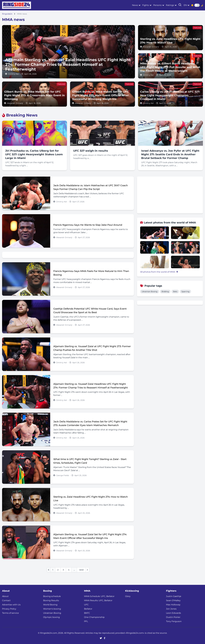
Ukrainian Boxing (150, 292)
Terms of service (10, 613)
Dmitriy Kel (13, 74)
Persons (157, 5)
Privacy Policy (9, 609)
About (5, 596)
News (135, 5)
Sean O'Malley (173, 600)
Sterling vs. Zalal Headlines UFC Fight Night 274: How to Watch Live (91, 499)
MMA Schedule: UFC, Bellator (99, 596)
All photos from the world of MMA (159, 272)
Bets (175, 292)
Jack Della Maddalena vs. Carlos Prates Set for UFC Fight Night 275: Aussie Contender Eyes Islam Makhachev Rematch (90, 423)
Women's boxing (52, 609)
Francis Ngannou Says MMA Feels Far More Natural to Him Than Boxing (91, 273)
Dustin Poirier (173, 617)
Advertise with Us (11, 605)
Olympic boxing (51, 617)
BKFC (87, 613)
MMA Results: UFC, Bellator (98, 600)
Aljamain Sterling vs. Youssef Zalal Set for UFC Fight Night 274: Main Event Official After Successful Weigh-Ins (90, 536)
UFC (86, 605)
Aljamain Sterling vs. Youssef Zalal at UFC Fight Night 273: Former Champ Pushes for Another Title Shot (92, 348)
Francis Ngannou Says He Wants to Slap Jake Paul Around (88, 225)
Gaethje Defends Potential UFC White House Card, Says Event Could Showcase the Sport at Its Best (90, 311)
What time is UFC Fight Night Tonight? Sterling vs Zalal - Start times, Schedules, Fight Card (90, 461)
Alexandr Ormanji (151, 47)
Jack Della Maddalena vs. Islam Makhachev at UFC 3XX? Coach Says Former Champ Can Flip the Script (91, 187)
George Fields (63, 475)
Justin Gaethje (174, 596)
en (185, 5)
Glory (128, 596)
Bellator (88, 609)
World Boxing (50, 605)
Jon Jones (171, 609)
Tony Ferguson (174, 621)
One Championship (94, 617)
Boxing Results (51, 600)
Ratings (170, 5)
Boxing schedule (52, 596)
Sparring (185, 292)
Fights (146, 5)
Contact (6, 600)
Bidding (165, 292)
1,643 (81, 570)
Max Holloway (173, 605)
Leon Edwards (173, 613)
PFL (86, 621)
